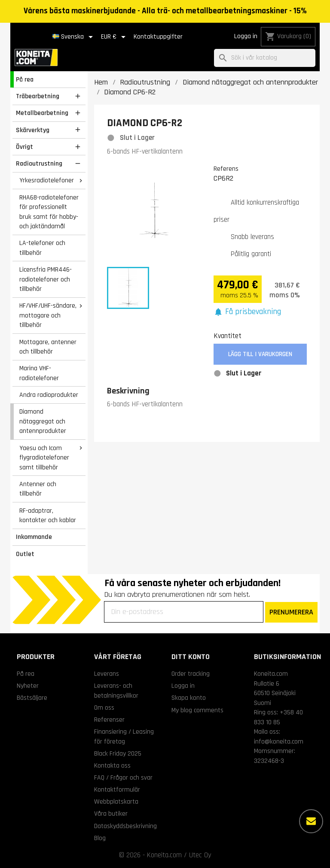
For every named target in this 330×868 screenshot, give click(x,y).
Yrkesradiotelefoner (47, 180)
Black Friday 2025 (118, 753)
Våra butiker (111, 814)
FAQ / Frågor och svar (123, 777)
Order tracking (191, 674)
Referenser (109, 720)
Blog (100, 838)
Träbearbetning (38, 96)
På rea (25, 79)
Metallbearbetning (42, 113)
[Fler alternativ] (311, 821)
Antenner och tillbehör (38, 489)
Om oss (104, 708)
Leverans (107, 674)
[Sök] (265, 58)
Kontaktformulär (117, 789)
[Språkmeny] (74, 37)
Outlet (25, 554)
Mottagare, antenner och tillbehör (48, 347)
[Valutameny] (115, 37)
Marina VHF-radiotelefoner (39, 373)
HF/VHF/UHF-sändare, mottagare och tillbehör (48, 315)
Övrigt (24, 147)
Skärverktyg (33, 130)
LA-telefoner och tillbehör (42, 248)
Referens (226, 169)
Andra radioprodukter (49, 395)
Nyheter (28, 686)
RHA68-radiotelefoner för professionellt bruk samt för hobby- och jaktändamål (49, 212)
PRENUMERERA (291, 612)
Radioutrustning (39, 163)
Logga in (246, 36)
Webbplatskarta (116, 801)
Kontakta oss (112, 765)
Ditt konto (191, 657)
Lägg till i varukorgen (260, 354)
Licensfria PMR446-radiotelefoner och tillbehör (46, 279)
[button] (247, 312)
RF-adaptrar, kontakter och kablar (48, 516)
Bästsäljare (32, 698)
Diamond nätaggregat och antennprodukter (43, 421)
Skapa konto (189, 698)
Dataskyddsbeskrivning (125, 826)
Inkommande (34, 537)
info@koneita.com (279, 741)
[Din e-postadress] (184, 612)
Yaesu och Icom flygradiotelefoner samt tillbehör (44, 458)
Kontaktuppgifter (158, 37)
